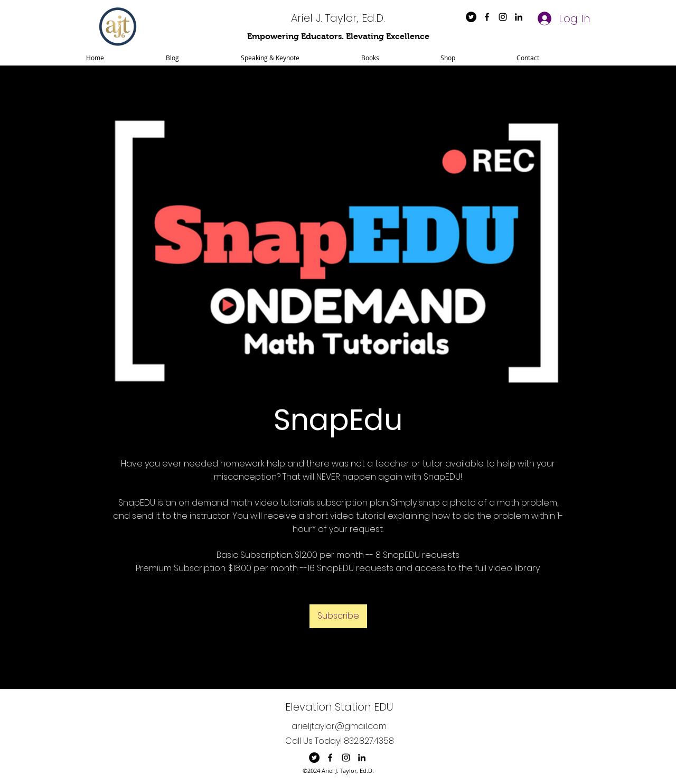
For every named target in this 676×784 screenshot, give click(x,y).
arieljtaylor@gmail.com (339, 726)
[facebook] (487, 17)
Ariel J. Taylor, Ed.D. (338, 18)
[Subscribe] (338, 616)
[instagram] (503, 17)
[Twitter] (471, 17)
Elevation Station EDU (339, 707)
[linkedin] (519, 17)
